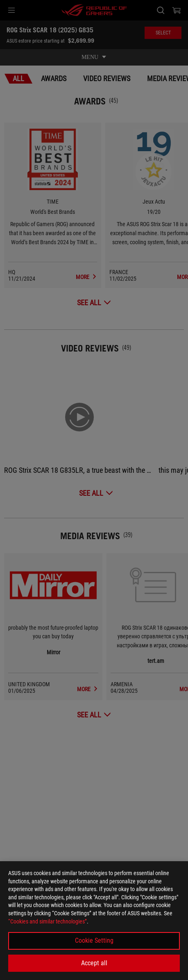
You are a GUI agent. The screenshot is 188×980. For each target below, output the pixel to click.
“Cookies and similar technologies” (48, 921)
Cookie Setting (94, 940)
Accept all (94, 963)
